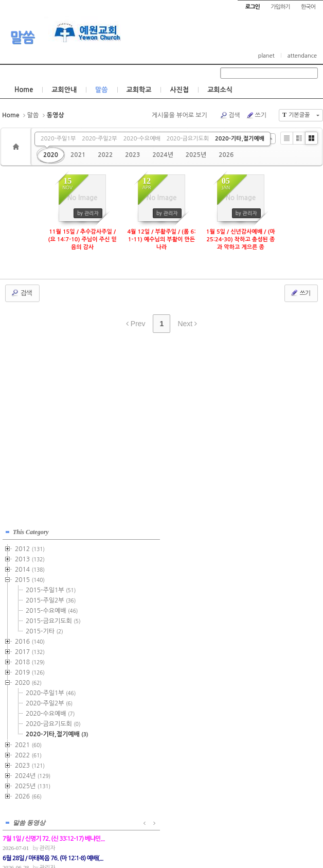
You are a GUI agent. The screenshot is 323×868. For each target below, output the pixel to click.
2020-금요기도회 (188, 139)
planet (266, 56)
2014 (30, 568)
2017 (30, 650)
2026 (226, 155)
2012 (30, 547)
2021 (78, 155)
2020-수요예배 (142, 139)
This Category (31, 530)
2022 (105, 155)
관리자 (155, 556)
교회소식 (220, 90)
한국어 (308, 7)
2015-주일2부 (51, 599)
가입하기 (280, 7)
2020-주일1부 (58, 139)
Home (24, 90)
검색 (230, 115)
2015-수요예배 (52, 609)
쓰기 (256, 115)
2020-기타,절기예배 (240, 139)
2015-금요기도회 (53, 619)
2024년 (163, 155)
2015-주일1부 (51, 589)
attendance (302, 56)
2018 (30, 661)
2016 (30, 640)
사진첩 (179, 90)
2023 (132, 155)
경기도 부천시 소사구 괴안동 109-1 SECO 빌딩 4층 (179, 838)
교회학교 (139, 90)
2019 (30, 671)
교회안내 (64, 90)
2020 (51, 155)
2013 (30, 558)
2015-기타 (44, 630)
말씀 (22, 38)
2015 (30, 578)
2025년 (196, 155)
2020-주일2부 (99, 139)
